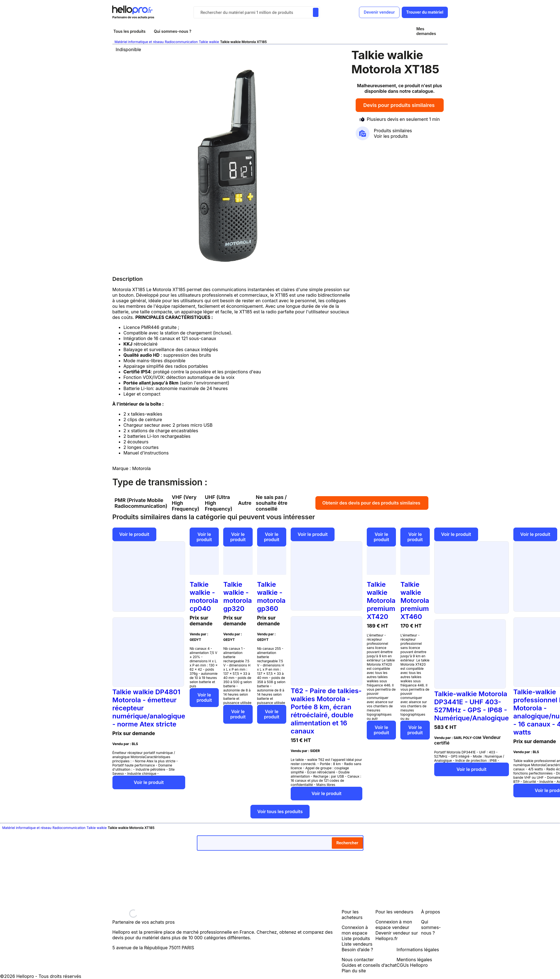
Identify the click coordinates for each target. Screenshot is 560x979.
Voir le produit (134, 534)
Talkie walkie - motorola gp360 (271, 596)
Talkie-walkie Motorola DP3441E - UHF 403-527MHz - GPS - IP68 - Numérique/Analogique (472, 706)
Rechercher (347, 843)
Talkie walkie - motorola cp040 (204, 596)
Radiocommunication (181, 42)
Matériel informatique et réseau (139, 42)
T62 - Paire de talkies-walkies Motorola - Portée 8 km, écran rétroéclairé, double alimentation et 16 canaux (326, 711)
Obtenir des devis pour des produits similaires (372, 503)
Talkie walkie (209, 42)
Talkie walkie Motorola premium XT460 (415, 600)
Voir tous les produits (280, 811)
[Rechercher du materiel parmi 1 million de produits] (316, 12)
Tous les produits (130, 31)
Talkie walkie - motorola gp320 (238, 596)
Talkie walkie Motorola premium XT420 (381, 600)
